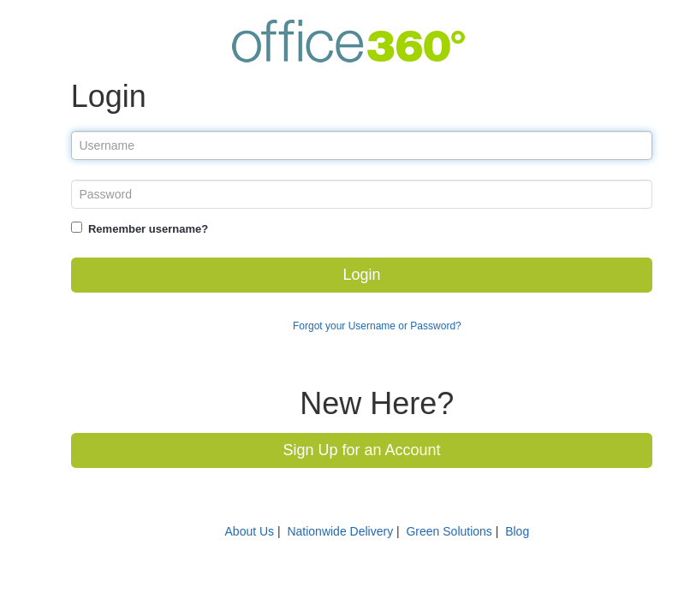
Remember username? (148, 229)
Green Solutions (449, 531)
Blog (517, 531)
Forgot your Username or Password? (377, 326)
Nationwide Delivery (340, 531)
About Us (250, 531)
